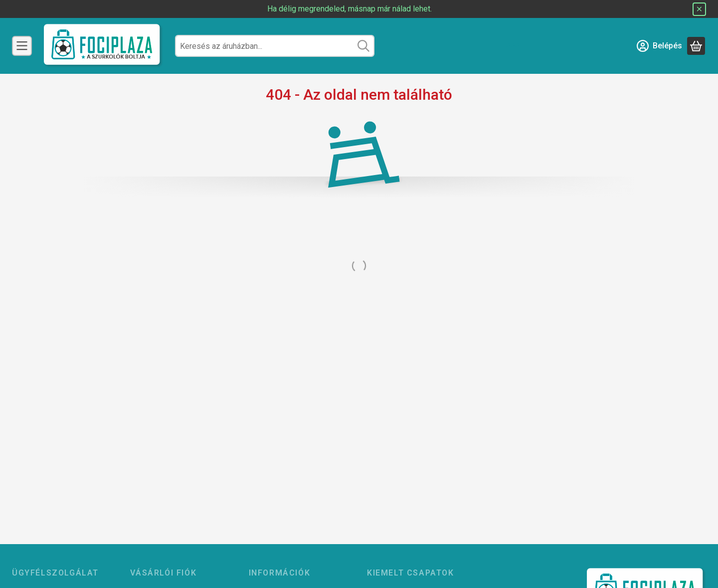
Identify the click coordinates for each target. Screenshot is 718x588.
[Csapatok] (22, 46)
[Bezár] (699, 9)
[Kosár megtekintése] (696, 46)
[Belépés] (659, 46)
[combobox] (275, 46)
